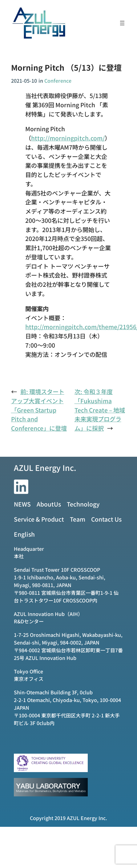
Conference (58, 81)
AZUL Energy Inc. (45, 468)
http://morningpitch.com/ (68, 138)
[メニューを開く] (122, 23)
